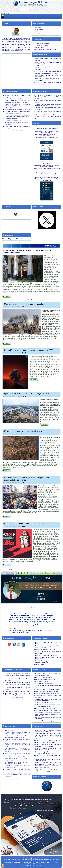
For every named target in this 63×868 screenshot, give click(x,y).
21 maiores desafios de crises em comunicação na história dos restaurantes (48, 711)
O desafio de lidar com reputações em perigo (17, 96)
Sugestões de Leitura (42, 30)
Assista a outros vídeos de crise (16, 779)
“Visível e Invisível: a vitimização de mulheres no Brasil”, (29, 559)
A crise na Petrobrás (11, 119)
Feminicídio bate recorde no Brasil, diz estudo (23, 524)
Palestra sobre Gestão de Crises (45, 649)
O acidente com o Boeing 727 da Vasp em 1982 (48, 696)
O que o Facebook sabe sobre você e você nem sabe (48, 83)
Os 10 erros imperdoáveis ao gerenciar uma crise (17, 124)
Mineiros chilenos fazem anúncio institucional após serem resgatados (17, 770)
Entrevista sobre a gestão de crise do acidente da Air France (48, 749)
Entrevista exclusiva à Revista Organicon (48, 740)
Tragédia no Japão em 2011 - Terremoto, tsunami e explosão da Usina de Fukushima (17, 775)
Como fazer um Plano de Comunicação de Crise (17, 127)
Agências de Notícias (42, 45)
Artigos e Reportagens (42, 43)
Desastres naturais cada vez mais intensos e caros (17, 116)
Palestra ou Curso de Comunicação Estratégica (48, 652)
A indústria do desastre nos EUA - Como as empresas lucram (17, 767)
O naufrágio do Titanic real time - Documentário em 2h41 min (17, 763)
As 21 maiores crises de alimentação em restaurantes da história (48, 700)
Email (22, 307)
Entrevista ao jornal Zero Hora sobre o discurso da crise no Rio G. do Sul (48, 753)
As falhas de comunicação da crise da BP (48, 66)
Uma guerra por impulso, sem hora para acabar (24, 304)
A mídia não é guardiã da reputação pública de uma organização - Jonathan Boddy (17, 675)
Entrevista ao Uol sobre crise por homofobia (48, 756)
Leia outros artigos (17, 130)
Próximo (48, 573)
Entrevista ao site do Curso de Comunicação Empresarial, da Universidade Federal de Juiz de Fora (48, 764)
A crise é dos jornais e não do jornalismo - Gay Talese (17, 680)
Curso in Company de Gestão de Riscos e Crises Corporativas (48, 662)
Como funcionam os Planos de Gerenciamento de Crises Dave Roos (17, 101)
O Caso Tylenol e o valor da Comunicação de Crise (48, 675)
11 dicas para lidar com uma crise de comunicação (48, 69)
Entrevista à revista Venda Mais (45, 743)
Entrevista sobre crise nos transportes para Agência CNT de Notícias (48, 745)
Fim (54, 573)
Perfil (38, 858)
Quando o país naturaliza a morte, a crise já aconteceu (27, 393)
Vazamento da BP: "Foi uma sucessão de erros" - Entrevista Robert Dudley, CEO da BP (17, 684)
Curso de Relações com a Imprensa (46, 655)
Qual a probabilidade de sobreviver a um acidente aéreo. (48, 715)
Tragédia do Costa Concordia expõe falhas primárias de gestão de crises (48, 72)
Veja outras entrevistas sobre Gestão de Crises (48, 771)
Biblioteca (38, 28)
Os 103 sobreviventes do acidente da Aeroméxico (48, 718)
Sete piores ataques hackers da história (47, 689)
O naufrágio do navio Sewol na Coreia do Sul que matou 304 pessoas (17, 740)
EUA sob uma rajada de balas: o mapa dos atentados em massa (48, 706)
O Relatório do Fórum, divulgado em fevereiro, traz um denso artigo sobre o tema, (44, 370)
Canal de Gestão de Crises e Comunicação (48, 643)
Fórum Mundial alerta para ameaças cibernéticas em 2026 (29, 350)
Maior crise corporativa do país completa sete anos (26, 431)
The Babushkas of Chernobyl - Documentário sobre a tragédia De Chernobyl (17, 750)
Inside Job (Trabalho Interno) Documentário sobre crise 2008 (17, 737)
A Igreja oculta (9, 730)
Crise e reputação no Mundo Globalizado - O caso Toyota (48, 63)
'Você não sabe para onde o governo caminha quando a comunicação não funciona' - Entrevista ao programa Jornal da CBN (48, 736)
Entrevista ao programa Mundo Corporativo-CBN (48, 647)
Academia (38, 32)
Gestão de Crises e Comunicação (47, 128)
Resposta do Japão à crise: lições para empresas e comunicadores (17, 112)
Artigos (34, 858)
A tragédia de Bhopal (42, 682)
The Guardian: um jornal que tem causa (17, 691)
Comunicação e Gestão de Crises (45, 49)
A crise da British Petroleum (13, 121)
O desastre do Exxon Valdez (44, 684)
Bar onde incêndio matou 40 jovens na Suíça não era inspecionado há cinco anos (26, 479)
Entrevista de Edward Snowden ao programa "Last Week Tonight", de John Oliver (17, 745)
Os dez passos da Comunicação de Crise (17, 109)
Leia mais (48, 86)
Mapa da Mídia (40, 47)
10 (42, 573)
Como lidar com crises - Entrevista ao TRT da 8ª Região (48, 760)
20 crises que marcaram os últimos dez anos (48, 686)
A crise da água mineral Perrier (45, 703)
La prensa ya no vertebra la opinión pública (17, 688)
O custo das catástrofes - (14, 115)
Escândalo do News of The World (45, 679)
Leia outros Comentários (31, 300)
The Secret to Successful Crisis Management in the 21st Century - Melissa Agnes (17, 759)
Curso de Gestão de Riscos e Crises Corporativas (48, 658)
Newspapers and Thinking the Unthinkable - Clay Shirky (17, 694)
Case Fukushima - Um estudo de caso (47, 691)
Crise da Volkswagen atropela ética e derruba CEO (48, 80)
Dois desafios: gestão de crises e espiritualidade (48, 76)
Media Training (40, 664)
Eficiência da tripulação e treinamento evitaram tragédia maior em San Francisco (17, 106)
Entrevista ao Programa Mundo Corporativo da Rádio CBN (48, 731)
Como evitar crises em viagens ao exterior (48, 59)
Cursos (40, 34)
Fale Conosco (27, 858)
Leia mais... (7, 296)
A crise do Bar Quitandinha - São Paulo (47, 708)
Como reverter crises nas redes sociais (47, 693)
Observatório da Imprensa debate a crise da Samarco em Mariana (17, 754)
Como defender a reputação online (15, 99)
